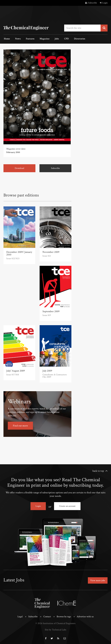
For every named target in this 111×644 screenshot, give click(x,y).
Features (28, 39)
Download (19, 168)
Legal (20, 616)
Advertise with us (85, 616)
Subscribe (91, 3)
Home (6, 39)
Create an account (67, 506)
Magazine (42, 39)
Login (104, 3)
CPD (62, 39)
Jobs (53, 39)
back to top (98, 471)
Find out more (20, 425)
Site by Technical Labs (55, 629)
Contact (47, 616)
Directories (74, 39)
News (17, 39)
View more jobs (97, 580)
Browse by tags (64, 616)
